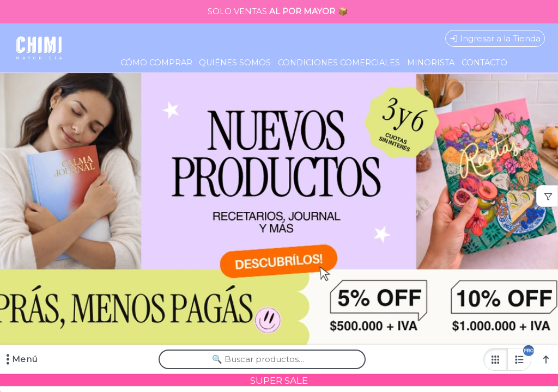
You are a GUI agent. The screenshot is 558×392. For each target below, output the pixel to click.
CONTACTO (484, 63)
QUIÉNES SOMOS (235, 63)
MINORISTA (431, 63)
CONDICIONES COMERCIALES (339, 63)
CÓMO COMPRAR (156, 63)
